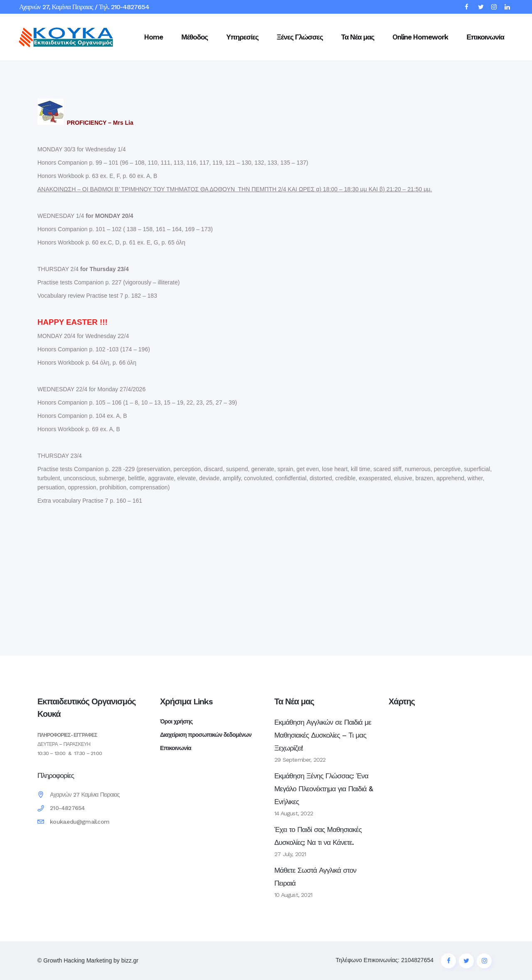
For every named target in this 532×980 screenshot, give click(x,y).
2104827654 (417, 960)
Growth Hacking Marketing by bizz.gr (91, 960)
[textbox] (266, 391)
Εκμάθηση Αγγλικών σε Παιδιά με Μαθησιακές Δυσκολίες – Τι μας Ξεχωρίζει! (323, 735)
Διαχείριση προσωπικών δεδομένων (206, 735)
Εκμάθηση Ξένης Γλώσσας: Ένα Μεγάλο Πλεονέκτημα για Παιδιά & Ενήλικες (324, 789)
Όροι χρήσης (176, 721)
